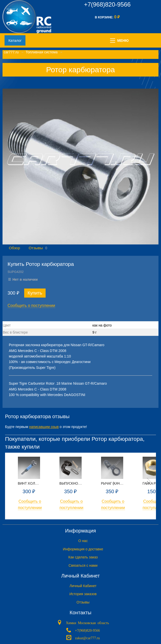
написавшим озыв (44, 427)
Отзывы (36, 248)
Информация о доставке (83, 549)
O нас (83, 541)
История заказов (83, 594)
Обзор (14, 248)
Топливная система (42, 52)
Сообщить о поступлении (31, 306)
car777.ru (11, 52)
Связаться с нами (83, 565)
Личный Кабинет (83, 586)
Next (149, 481)
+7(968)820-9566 (107, 4)
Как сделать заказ (83, 557)
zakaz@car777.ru (87, 638)
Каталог (15, 41)
